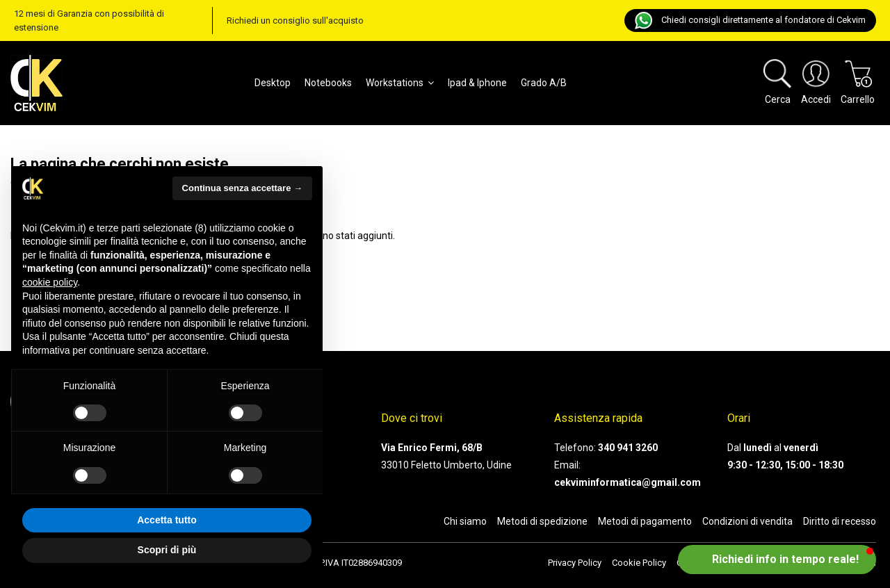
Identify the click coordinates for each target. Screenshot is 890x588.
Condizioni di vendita (747, 521)
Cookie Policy (639, 563)
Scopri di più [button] (167, 550)
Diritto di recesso (840, 521)
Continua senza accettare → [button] (242, 188)
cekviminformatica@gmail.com (628, 482)
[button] (777, 560)
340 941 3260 (628, 448)
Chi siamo (465, 521)
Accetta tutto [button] (167, 520)
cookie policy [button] (50, 282)
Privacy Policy (575, 563)
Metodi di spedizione (542, 521)
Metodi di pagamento (645, 521)
